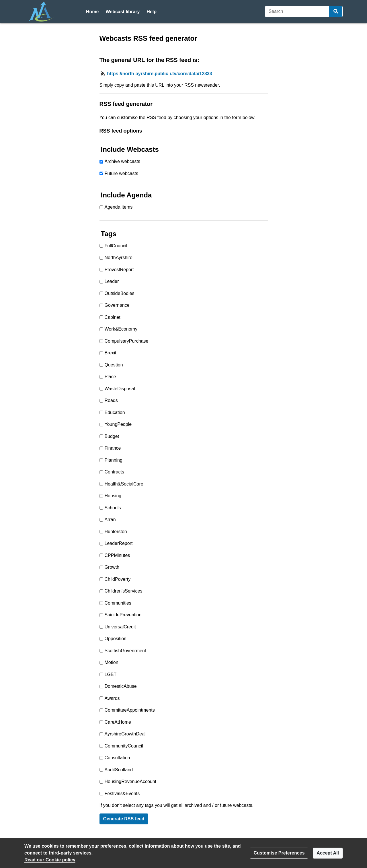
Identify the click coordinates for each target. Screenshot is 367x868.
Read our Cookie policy (50, 860)
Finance (113, 448)
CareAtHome (118, 722)
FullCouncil (116, 246)
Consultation (117, 758)
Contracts (114, 472)
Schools (113, 508)
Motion (112, 662)
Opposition (116, 639)
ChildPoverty (118, 579)
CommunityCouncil (124, 746)
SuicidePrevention (123, 615)
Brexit (111, 353)
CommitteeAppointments (130, 710)
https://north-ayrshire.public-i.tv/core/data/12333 (159, 74)
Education (115, 412)
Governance (117, 305)
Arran (110, 520)
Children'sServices (124, 591)
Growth (112, 567)
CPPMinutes (117, 555)
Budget (112, 436)
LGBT (111, 674)
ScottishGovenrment (125, 651)
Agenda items (119, 207)
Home (92, 12)
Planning (114, 460)
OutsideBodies (120, 293)
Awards (112, 698)
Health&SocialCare (124, 484)
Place (110, 377)
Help (152, 12)
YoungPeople (118, 424)
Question (114, 365)
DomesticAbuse (121, 686)
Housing (113, 496)
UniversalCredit (120, 627)
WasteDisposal (120, 389)
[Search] (297, 11)
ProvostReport (119, 270)
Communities (118, 603)
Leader (112, 281)
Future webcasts (121, 173)
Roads (111, 400)
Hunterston (116, 532)
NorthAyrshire (119, 258)
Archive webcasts (123, 161)
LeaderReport (119, 543)
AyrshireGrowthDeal (125, 734)
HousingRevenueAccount (131, 781)
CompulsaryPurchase (127, 341)
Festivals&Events (122, 794)
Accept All (328, 853)
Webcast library (123, 12)
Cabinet (113, 317)
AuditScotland (119, 770)
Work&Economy (121, 329)
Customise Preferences (279, 853)
